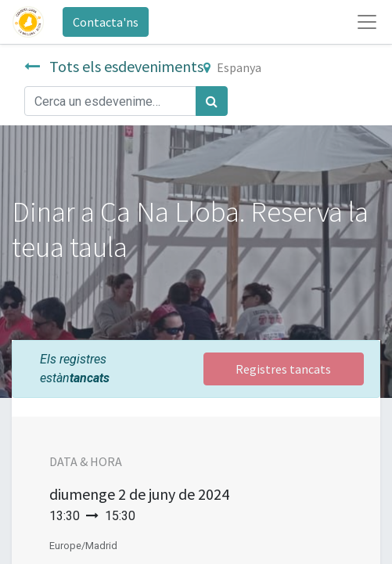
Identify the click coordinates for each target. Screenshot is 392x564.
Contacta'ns (106, 22)
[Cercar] (212, 101)
